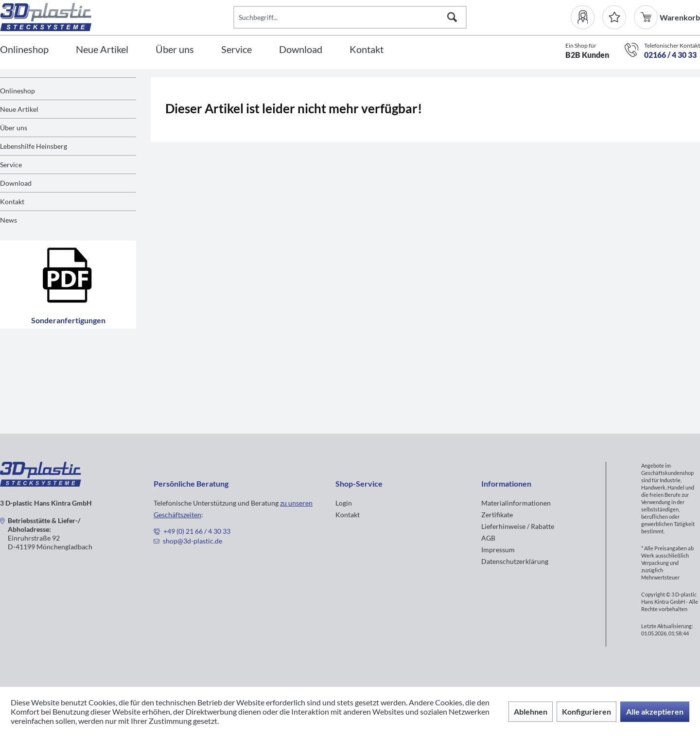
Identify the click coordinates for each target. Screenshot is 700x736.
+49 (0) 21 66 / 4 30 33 (197, 531)
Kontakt (12, 202)
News (9, 220)
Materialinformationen (516, 503)
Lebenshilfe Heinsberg (34, 146)
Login (344, 503)
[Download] (301, 50)
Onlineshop (17, 91)
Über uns (14, 128)
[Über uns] (175, 50)
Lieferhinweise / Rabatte (518, 526)
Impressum (498, 550)
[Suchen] (452, 17)
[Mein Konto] (586, 17)
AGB (488, 538)
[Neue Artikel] (102, 50)
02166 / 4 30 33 (670, 55)
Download (16, 183)
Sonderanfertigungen (68, 285)
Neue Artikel (19, 109)
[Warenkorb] (647, 17)
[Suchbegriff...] (350, 17)
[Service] (236, 50)
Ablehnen (531, 711)
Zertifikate (497, 515)
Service (11, 165)
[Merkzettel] (614, 17)
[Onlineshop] (24, 50)
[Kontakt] (367, 50)
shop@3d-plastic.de (192, 541)
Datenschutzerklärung (515, 561)
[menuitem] (586, 17)
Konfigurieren (586, 711)
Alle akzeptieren (655, 711)
